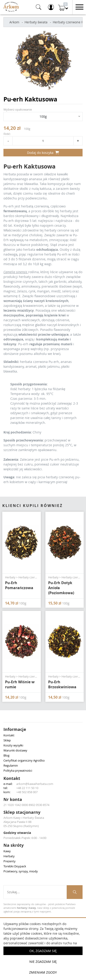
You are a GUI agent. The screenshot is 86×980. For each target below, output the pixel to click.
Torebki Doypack (15, 866)
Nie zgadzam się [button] (43, 962)
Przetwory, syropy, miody (21, 871)
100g (43, 116)
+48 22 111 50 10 (27, 788)
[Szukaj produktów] (75, 892)
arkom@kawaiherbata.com (35, 784)
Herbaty (9, 856)
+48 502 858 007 (27, 792)
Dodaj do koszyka (43, 153)
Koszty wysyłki (13, 745)
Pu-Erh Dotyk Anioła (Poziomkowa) (61, 588)
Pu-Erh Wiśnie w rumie (20, 684)
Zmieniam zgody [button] (43, 972)
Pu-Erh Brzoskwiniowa (62, 684)
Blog (6, 755)
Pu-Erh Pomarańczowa (19, 585)
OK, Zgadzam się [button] (43, 951)
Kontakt (9, 735)
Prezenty (10, 861)
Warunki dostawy (15, 750)
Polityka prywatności (18, 770)
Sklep (7, 740)
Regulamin (11, 765)
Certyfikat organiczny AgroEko (24, 760)
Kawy (7, 851)
